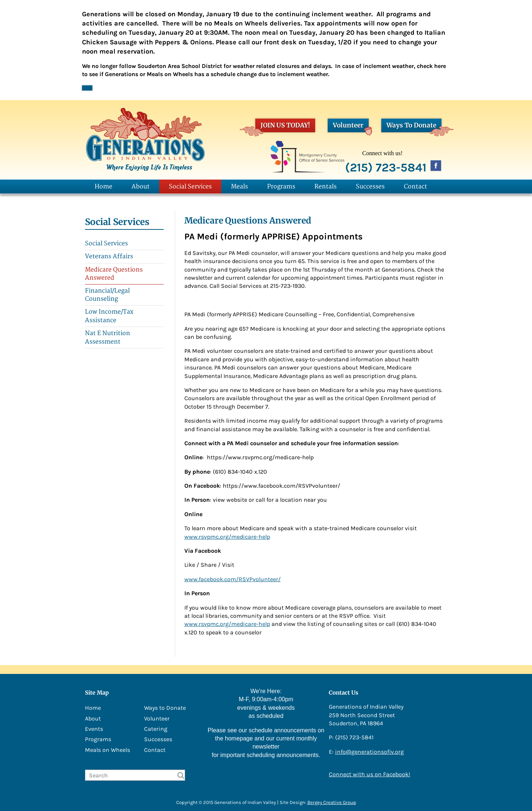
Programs (281, 187)
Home (103, 187)
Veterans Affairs (109, 256)
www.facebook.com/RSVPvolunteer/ (233, 579)
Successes (370, 187)
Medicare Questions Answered (114, 274)
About (141, 187)
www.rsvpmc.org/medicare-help (227, 537)
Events (94, 729)
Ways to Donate (165, 708)
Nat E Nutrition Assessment (108, 337)
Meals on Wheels (108, 750)
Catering (156, 729)
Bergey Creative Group (332, 802)
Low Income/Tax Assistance (109, 316)
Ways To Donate (414, 127)
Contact (415, 187)
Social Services (190, 187)
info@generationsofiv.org (369, 752)
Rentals (325, 187)
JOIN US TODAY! (283, 127)
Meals (239, 187)
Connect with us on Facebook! (369, 774)
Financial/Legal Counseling (107, 295)
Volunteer (351, 127)
